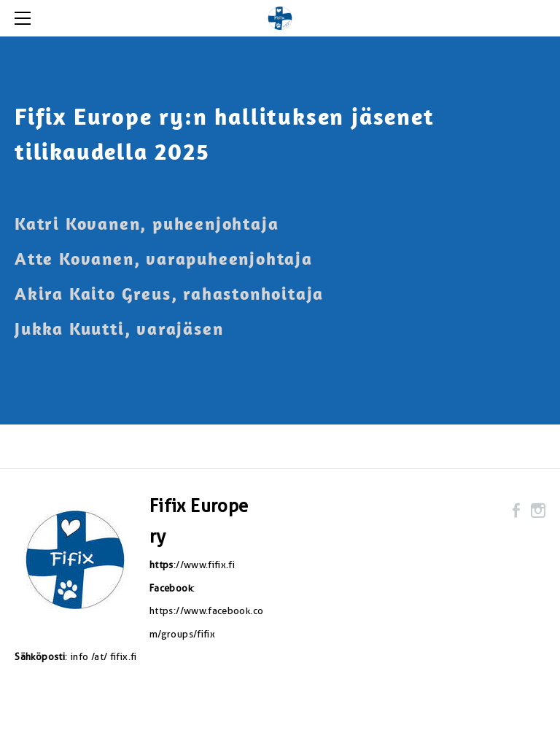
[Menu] (26, 18)
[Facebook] (516, 511)
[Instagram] (538, 511)
